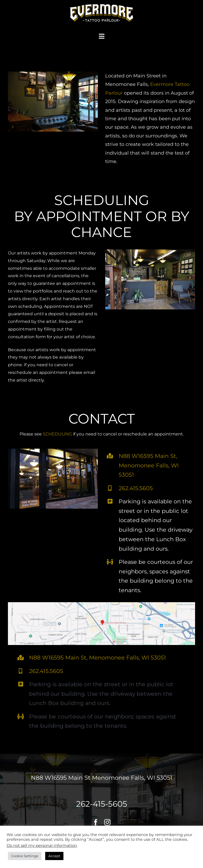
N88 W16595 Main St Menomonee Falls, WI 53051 (102, 778)
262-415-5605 (102, 804)
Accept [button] (54, 856)
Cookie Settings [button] (25, 856)
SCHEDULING (57, 434)
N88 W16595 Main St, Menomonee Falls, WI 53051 (149, 465)
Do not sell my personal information (42, 846)
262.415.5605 (136, 488)
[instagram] (107, 822)
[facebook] (96, 822)
